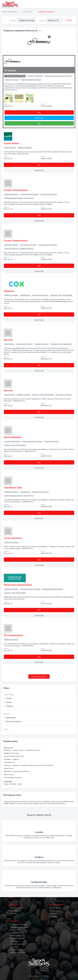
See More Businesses (39, 676)
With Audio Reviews (14, 721)
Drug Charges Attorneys (13, 777)
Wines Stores (9, 768)
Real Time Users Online (18, 952)
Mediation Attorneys (11, 753)
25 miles (9, 698)
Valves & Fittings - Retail (13, 784)
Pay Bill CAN (53, 916)
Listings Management (17, 933)
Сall (39, 112)
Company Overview (16, 908)
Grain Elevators (9, 762)
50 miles (9, 702)
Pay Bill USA (53, 914)
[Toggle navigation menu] (75, 4)
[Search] (69, 20)
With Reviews (11, 718)
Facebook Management (18, 950)
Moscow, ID (28, 12)
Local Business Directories (19, 924)
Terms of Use (45, 976)
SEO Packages (15, 941)
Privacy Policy (34, 976)
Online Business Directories (19, 927)
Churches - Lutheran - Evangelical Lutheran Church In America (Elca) (28, 765)
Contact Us (14, 914)
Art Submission (54, 911)
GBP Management (16, 936)
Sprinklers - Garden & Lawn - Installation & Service (22, 750)
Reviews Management (17, 938)
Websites (13, 930)
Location (42, 20)
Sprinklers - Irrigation (11, 759)
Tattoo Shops (9, 774)
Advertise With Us (55, 908)
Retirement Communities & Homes (17, 771)
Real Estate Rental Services (14, 756)
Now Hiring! (14, 911)
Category (12, 20)
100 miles (10, 706)
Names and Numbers (10, 12)
